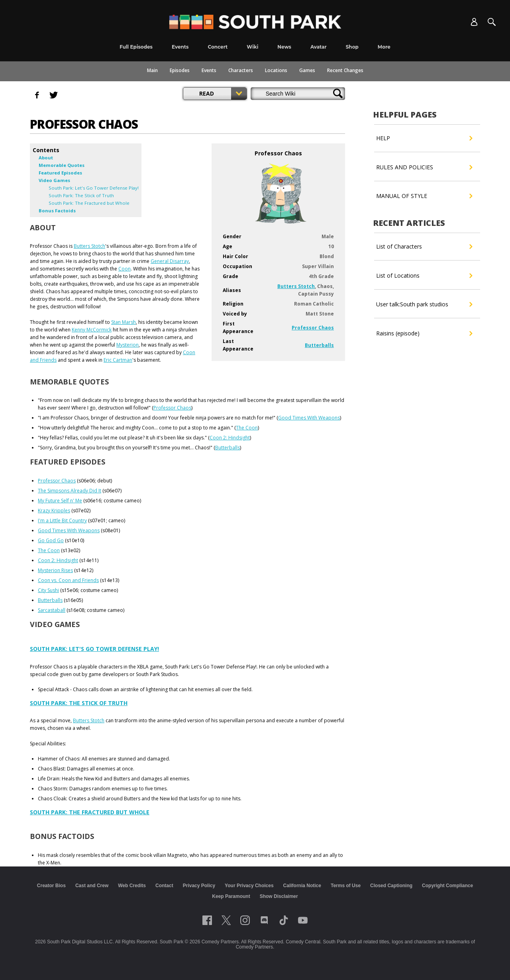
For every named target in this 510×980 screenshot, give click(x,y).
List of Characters (424, 247)
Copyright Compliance (447, 886)
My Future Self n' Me (60, 501)
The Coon (247, 428)
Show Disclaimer (279, 896)
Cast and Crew (92, 886)
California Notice (302, 886)
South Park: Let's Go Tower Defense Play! (94, 649)
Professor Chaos (313, 328)
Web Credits (132, 886)
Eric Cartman (118, 360)
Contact (164, 886)
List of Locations (424, 276)
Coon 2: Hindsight (230, 438)
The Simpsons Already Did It (70, 491)
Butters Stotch (296, 286)
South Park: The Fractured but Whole (90, 812)
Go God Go (51, 540)
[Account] (474, 22)
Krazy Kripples (54, 511)
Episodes (180, 70)
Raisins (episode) (424, 333)
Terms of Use (346, 886)
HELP (424, 138)
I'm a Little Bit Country (62, 520)
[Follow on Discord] (264, 920)
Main (152, 70)
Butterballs (319, 345)
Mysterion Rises (55, 570)
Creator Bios (51, 886)
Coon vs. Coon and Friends (68, 580)
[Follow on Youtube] (303, 920)
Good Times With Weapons (309, 418)
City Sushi (48, 590)
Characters (241, 70)
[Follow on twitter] (226, 920)
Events (209, 70)
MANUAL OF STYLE (424, 196)
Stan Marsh (124, 322)
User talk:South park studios (424, 304)
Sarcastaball (52, 610)
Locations (276, 70)
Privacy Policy (199, 886)
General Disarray (170, 261)
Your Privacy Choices (249, 886)
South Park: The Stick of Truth (79, 703)
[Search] (492, 22)
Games (307, 70)
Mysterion (127, 345)
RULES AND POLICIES (424, 167)
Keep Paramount (231, 896)
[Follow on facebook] (207, 920)
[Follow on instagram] (245, 920)
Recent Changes (345, 70)
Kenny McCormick (92, 330)
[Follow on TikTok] (284, 920)
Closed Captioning (391, 886)
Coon (125, 269)
